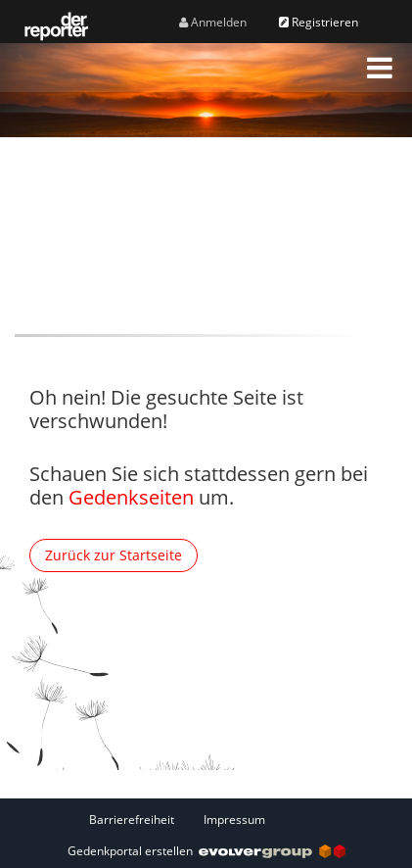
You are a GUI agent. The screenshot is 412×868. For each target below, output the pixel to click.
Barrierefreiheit (132, 820)
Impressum (234, 820)
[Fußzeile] (206, 819)
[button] (380, 68)
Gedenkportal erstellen (206, 851)
